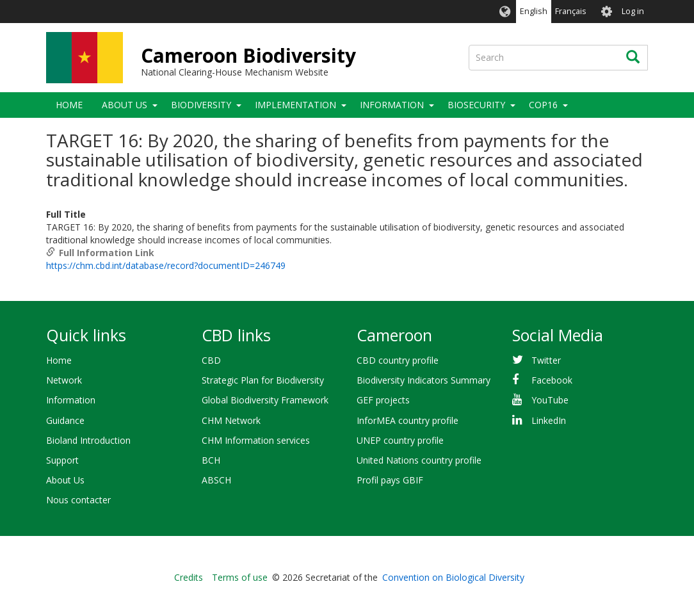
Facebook (552, 380)
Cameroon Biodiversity (248, 55)
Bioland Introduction (88, 440)
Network (64, 380)
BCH (211, 460)
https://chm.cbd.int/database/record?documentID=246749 (166, 265)
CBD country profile (398, 360)
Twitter (546, 360)
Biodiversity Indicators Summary (424, 380)
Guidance (65, 420)
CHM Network (231, 420)
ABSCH (216, 480)
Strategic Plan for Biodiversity (263, 380)
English (534, 11)
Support (62, 460)
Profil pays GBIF (390, 480)
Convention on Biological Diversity (453, 577)
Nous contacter (78, 500)
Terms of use (240, 577)
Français (571, 11)
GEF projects (383, 400)
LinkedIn (549, 420)
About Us (125, 105)
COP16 (543, 105)
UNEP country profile (400, 440)
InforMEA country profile (408, 420)
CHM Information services (256, 440)
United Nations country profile (419, 460)
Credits (189, 577)
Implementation (295, 105)
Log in (633, 11)
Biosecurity (476, 105)
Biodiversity (201, 105)
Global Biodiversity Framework (265, 400)
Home (69, 105)
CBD (211, 360)
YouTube (550, 400)
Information (392, 105)
